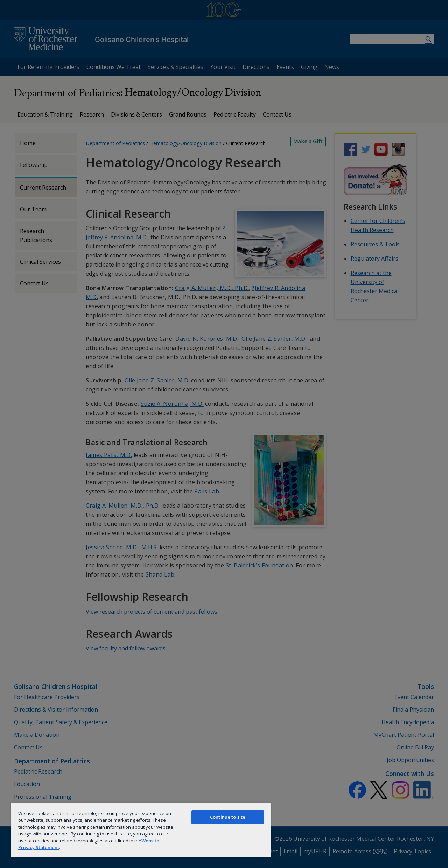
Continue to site (228, 817)
